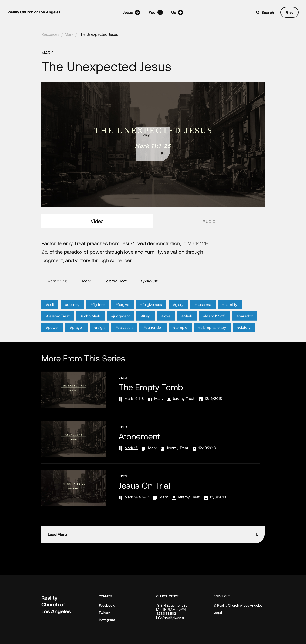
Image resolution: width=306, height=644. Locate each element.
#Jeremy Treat (58, 328)
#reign (99, 339)
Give (290, 12)
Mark (69, 34)
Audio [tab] (209, 221)
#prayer (76, 339)
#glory (178, 316)
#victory (244, 339)
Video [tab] (97, 221)
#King (146, 328)
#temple (180, 339)
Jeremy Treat (184, 398)
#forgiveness (151, 316)
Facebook (107, 605)
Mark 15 (131, 448)
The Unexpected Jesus (98, 34)
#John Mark (90, 328)
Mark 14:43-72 (137, 497)
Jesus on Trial (144, 485)
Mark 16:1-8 (134, 398)
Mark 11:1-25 (57, 281)
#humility (230, 316)
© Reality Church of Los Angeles (238, 605)
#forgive (122, 316)
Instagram (107, 620)
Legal (218, 612)
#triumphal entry (212, 339)
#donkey (72, 316)
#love (166, 328)
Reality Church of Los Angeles (34, 12)
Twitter (104, 612)
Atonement (139, 436)
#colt (50, 316)
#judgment (120, 328)
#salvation (124, 339)
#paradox (245, 328)
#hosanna (203, 316)
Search (268, 12)
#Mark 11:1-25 (214, 328)
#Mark (187, 328)
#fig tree (98, 316)
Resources (50, 34)
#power (52, 339)
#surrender (153, 339)
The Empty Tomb (151, 387)
